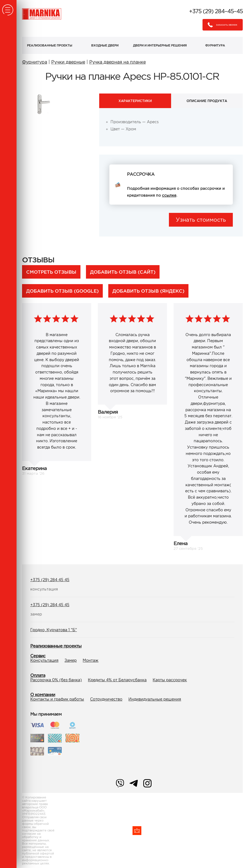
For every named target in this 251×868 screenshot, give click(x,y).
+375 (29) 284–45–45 (216, 11)
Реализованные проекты (50, 45)
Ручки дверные (68, 62)
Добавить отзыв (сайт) (123, 272)
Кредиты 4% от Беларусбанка (117, 680)
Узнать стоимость (201, 220)
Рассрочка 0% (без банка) (56, 680)
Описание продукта (207, 101)
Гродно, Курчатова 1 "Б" (54, 630)
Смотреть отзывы (51, 272)
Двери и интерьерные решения (160, 45)
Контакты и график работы (57, 699)
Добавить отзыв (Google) (62, 291)
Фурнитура (215, 45)
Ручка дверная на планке (118, 62)
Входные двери (105, 45)
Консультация (44, 660)
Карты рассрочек (170, 680)
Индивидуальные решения (155, 699)
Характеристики (135, 101)
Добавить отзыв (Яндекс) (148, 291)
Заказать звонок (221, 25)
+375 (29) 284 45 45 (50, 580)
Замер (71, 660)
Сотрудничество (106, 699)
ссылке (169, 195)
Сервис (38, 656)
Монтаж (91, 660)
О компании (43, 694)
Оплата (38, 675)
